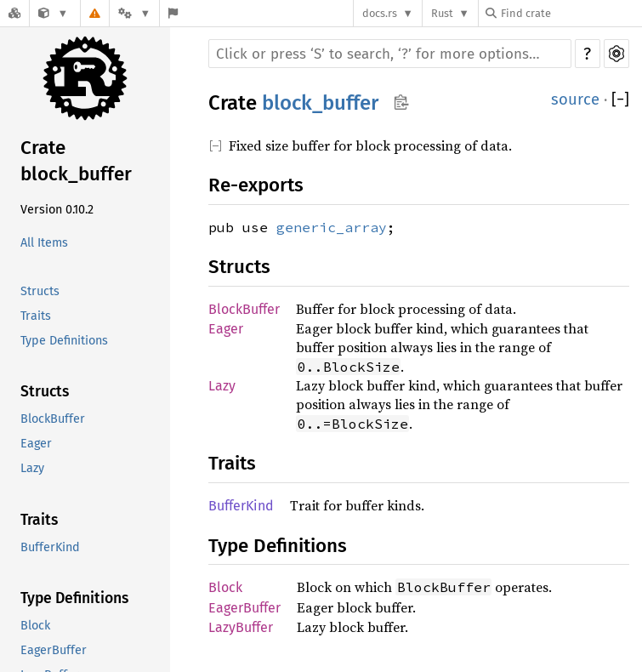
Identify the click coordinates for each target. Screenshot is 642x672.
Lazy (32, 468)
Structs (40, 291)
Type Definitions (64, 341)
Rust (442, 13)
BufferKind (50, 547)
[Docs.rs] (14, 13)
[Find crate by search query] (571, 13)
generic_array (332, 227)
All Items (44, 243)
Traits (36, 316)
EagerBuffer (54, 650)
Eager (36, 444)
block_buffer (320, 103)
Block (35, 626)
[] (620, 100)
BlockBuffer (53, 419)
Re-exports (256, 185)
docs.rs (380, 13)
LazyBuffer (241, 627)
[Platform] (134, 13)
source (575, 100)
